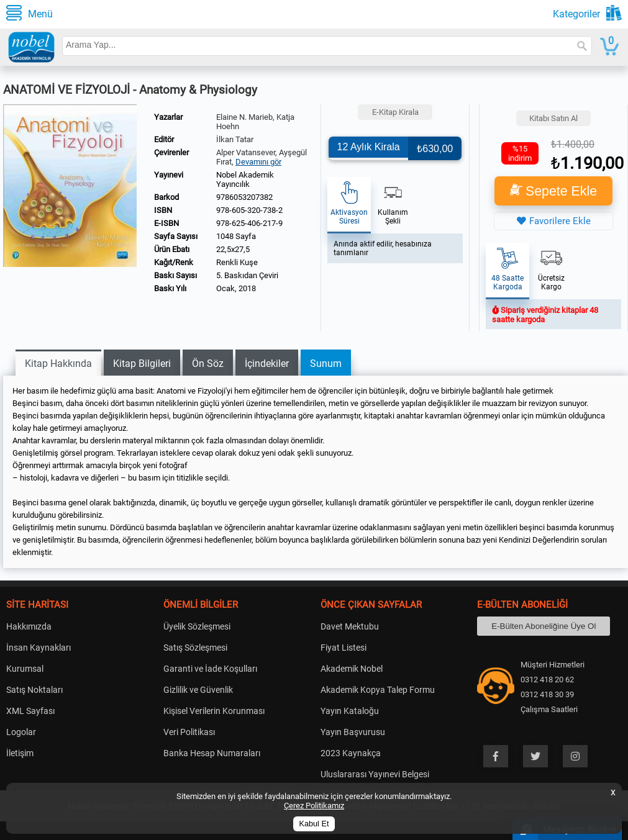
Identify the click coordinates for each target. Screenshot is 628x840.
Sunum (326, 364)
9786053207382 (244, 197)
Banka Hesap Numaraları (212, 753)
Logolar (21, 732)
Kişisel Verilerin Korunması (214, 711)
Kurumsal (25, 669)
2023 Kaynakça (351, 753)
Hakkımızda (29, 626)
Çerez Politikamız (314, 806)
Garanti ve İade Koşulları (210, 669)
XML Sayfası (30, 711)
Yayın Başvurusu (353, 732)
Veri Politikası (189, 732)
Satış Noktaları (34, 690)
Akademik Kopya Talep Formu (378, 690)
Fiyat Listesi (344, 648)
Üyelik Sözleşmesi (197, 626)
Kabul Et (314, 824)
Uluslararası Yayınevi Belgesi (375, 774)
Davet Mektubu (350, 626)
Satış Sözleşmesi (195, 648)
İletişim (20, 753)
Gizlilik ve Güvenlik (198, 690)
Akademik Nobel (352, 669)
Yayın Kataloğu (350, 711)
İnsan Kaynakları (39, 648)
